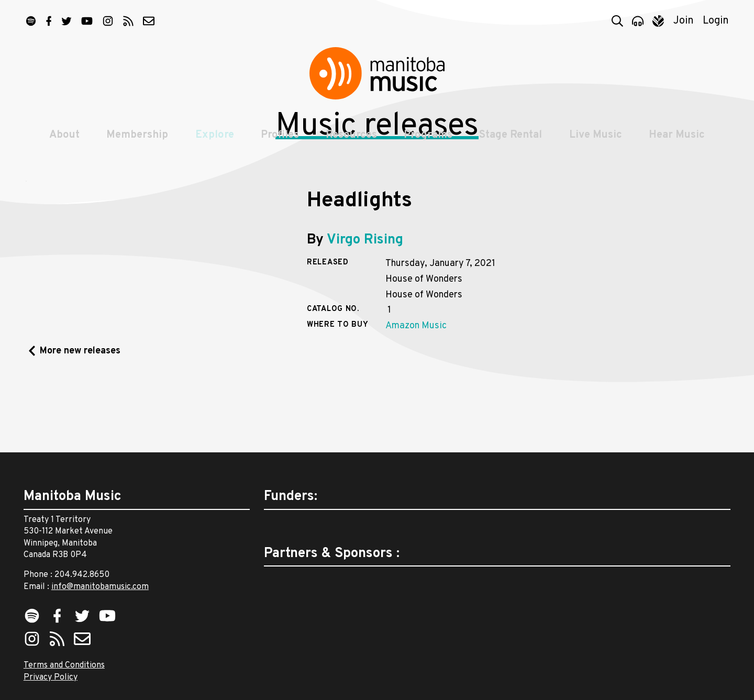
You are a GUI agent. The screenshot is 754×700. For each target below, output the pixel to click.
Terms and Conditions (64, 665)
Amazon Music (416, 393)
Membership (136, 142)
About (62, 142)
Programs (429, 142)
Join (684, 21)
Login (716, 21)
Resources (351, 142)
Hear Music (679, 142)
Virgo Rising (365, 307)
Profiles (279, 142)
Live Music (597, 142)
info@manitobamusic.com (100, 587)
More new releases (80, 418)
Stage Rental (512, 142)
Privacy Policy (51, 677)
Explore (214, 142)
